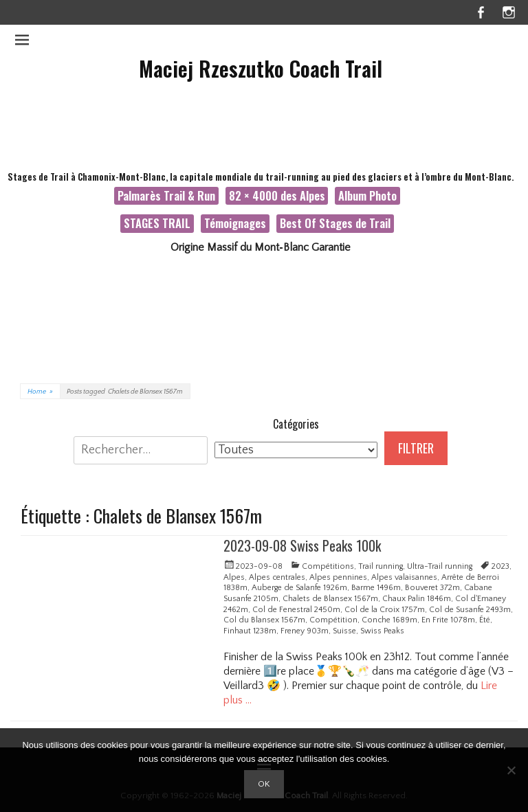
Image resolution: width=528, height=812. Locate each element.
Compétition (333, 620)
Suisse (344, 631)
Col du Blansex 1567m (264, 620)
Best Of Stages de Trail (335, 223)
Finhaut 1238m (250, 631)
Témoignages (235, 223)
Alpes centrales (277, 577)
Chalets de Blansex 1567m (330, 599)
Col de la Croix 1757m (385, 610)
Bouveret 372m (432, 588)
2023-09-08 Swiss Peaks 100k (302, 545)
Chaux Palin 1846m (417, 599)
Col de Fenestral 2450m (296, 610)
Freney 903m (305, 631)
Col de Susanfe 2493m (470, 610)
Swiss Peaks (382, 631)
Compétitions (328, 566)
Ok (264, 784)
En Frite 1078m (448, 620)
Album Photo (367, 195)
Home (40, 392)
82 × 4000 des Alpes (277, 195)
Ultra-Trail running (440, 566)
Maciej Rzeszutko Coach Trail (261, 68)
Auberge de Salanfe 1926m (299, 588)
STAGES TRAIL (157, 223)
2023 (500, 566)
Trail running (381, 566)
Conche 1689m (389, 620)
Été (485, 620)
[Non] (511, 770)
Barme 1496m (376, 588)
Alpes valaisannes (404, 577)
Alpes (234, 577)
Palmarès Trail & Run (166, 195)
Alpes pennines (338, 577)
